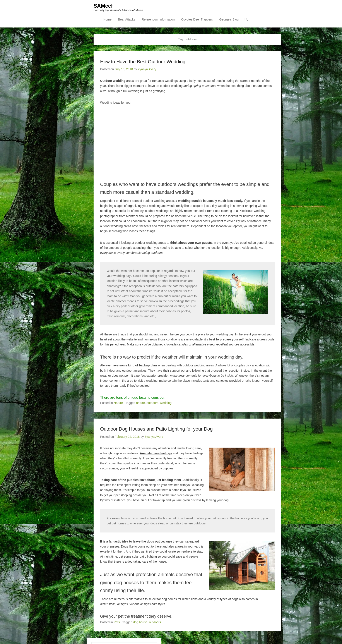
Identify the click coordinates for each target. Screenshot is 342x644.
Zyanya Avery (147, 69)
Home (107, 20)
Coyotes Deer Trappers (197, 20)
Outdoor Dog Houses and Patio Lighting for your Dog (156, 429)
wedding (166, 403)
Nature (118, 403)
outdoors (152, 403)
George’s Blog (229, 20)
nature (140, 403)
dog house (140, 622)
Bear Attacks (127, 20)
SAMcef (103, 6)
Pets (117, 622)
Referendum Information (158, 20)
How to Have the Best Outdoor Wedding (143, 62)
